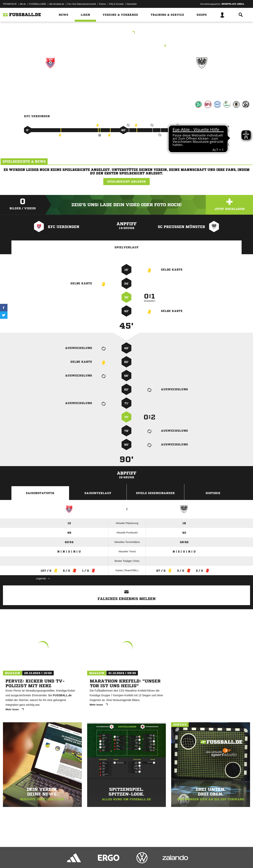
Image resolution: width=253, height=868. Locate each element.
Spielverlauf (127, 247)
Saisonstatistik (40, 493)
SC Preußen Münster (202, 80)
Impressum (8, 859)
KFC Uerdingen (50, 80)
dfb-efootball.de (57, 4)
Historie (213, 493)
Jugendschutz (74, 859)
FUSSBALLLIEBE (37, 4)
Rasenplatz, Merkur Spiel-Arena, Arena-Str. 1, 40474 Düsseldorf (126, 46)
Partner (102, 4)
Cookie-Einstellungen (118, 859)
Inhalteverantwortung (94, 859)
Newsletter (132, 4)
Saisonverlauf (98, 493)
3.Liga (126, 33)
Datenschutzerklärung (28, 859)
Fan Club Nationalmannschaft (82, 4)
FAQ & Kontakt (116, 4)
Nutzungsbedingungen (52, 859)
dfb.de (23, 4)
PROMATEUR (10, 4)
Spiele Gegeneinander (155, 493)
